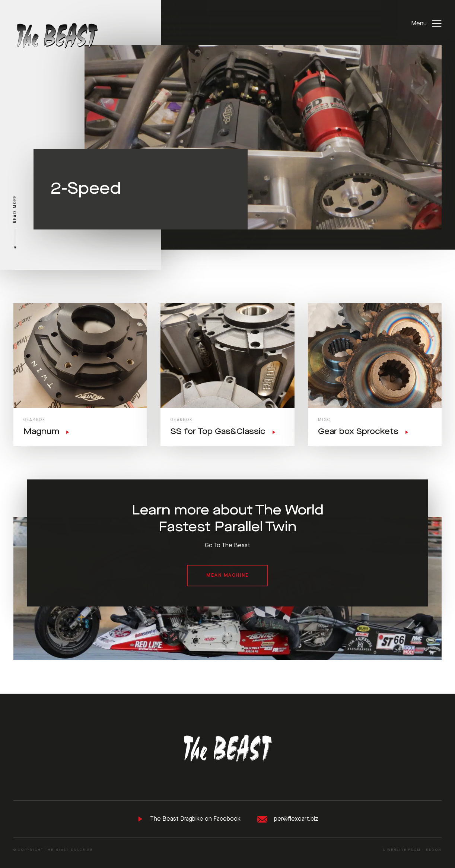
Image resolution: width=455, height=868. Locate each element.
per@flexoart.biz (288, 819)
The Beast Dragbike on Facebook (189, 819)
